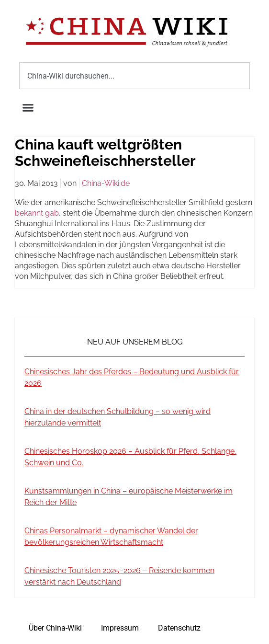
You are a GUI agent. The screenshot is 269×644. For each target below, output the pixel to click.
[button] (28, 108)
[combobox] (134, 76)
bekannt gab (37, 213)
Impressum (120, 628)
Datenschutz (179, 628)
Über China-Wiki (55, 628)
